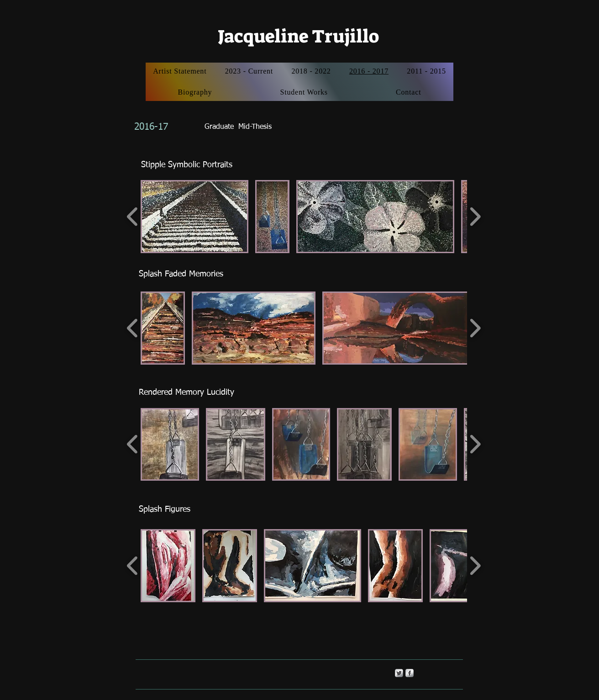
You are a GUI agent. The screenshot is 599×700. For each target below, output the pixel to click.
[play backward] (133, 217)
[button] (194, 217)
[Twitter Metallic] (399, 673)
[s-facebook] (410, 673)
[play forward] (475, 217)
